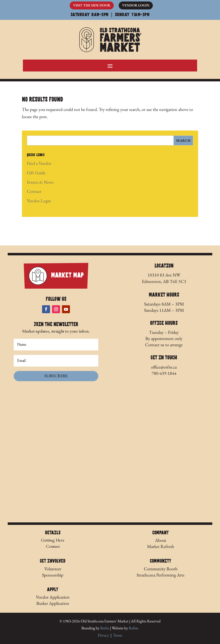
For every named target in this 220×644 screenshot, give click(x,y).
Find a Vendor (39, 163)
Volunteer (53, 569)
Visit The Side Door (92, 5)
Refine (134, 628)
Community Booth (161, 569)
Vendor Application (53, 597)
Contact (34, 191)
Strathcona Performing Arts (161, 575)
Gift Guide (36, 173)
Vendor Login (136, 5)
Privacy (103, 635)
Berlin (105, 628)
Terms (118, 635)
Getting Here (53, 540)
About (161, 540)
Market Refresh (161, 546)
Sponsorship (53, 575)
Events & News (40, 182)
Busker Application (53, 603)
